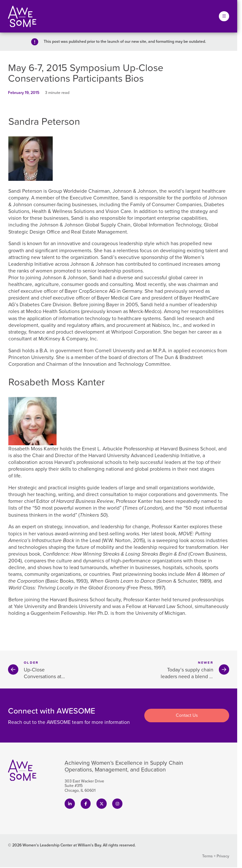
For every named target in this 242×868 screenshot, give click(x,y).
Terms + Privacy (216, 856)
